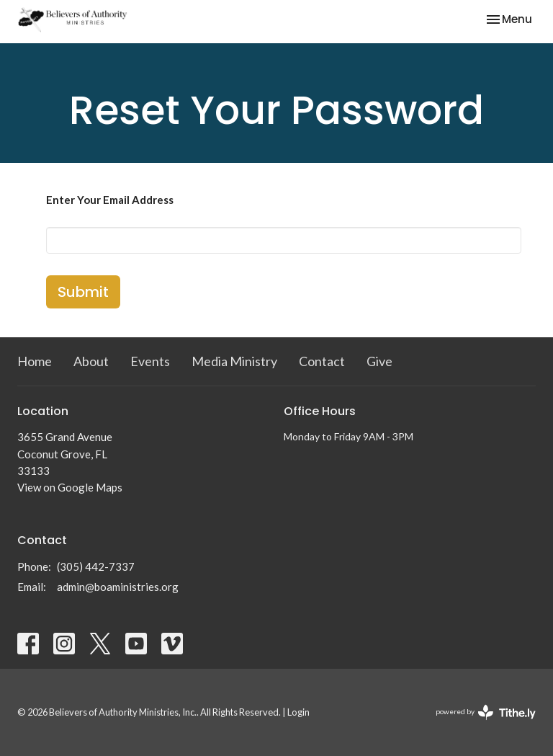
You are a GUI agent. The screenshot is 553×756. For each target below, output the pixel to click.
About (91, 361)
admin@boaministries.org (118, 587)
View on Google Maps (70, 487)
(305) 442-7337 (96, 566)
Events (150, 361)
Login (298, 712)
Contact (322, 361)
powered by (486, 712)
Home (35, 361)
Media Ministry (234, 361)
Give (379, 361)
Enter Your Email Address (110, 200)
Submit (83, 292)
